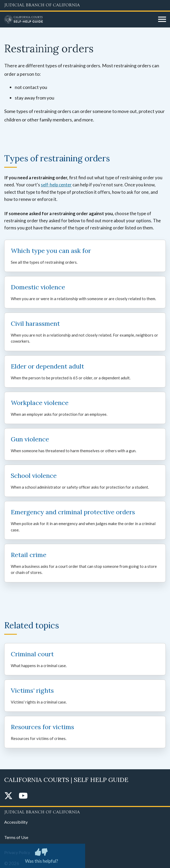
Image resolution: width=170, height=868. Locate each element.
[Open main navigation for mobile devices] (162, 20)
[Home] (79, 20)
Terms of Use (16, 837)
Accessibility (16, 822)
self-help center (56, 185)
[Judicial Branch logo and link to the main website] (85, 5)
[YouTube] (23, 796)
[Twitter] (8, 796)
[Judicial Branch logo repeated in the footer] (85, 811)
